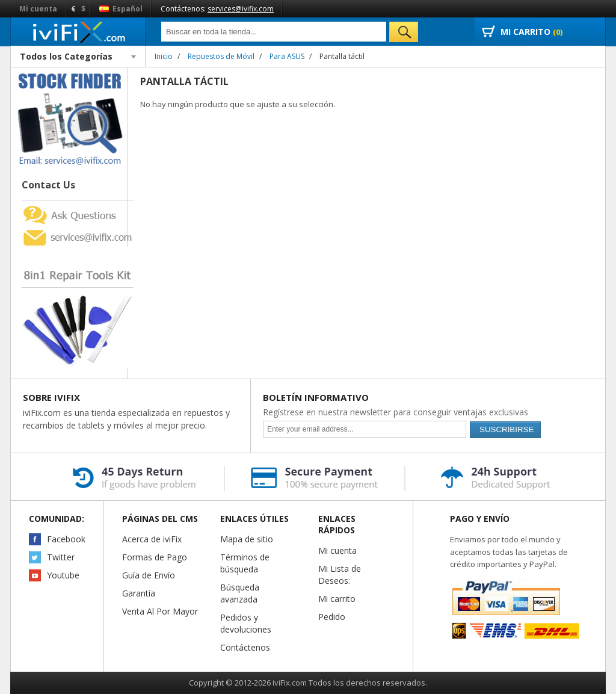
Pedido (332, 617)
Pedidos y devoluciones (246, 623)
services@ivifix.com (241, 9)
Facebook (66, 539)
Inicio (164, 56)
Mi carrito (337, 599)
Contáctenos (245, 647)
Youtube (63, 575)
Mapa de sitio (247, 539)
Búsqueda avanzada (240, 593)
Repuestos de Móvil (221, 56)
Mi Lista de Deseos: (340, 575)
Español (121, 9)
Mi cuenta (38, 9)
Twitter (61, 557)
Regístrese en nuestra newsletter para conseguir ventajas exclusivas (396, 412)
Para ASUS (287, 56)
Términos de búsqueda (245, 563)
